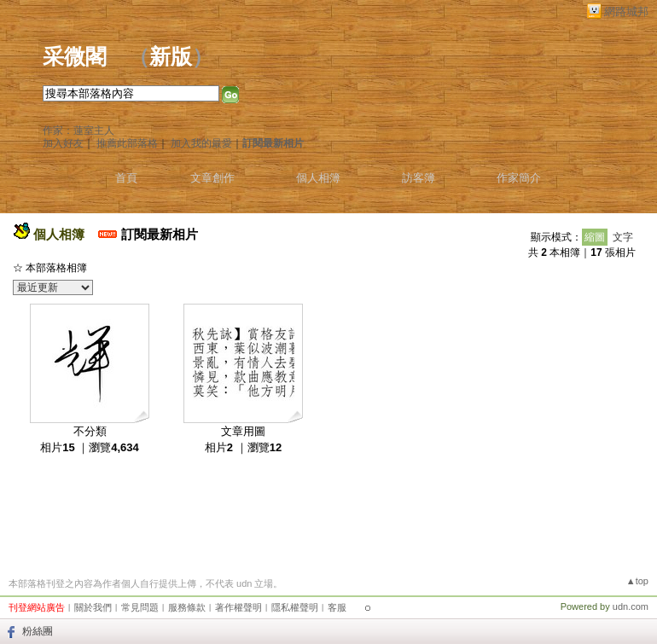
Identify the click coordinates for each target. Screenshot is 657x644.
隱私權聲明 (295, 607)
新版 (171, 57)
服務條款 (187, 607)
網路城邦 (626, 12)
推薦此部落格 (127, 143)
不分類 (90, 431)
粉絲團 (38, 631)
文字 (623, 237)
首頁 (126, 178)
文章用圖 (243, 431)
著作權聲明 (238, 607)
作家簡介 (519, 178)
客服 (337, 607)
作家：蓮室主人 (78, 131)
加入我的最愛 (201, 143)
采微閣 (75, 57)
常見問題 (140, 607)
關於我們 (93, 607)
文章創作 (212, 178)
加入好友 (63, 143)
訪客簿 (419, 178)
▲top (637, 581)
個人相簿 (318, 178)
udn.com (631, 606)
